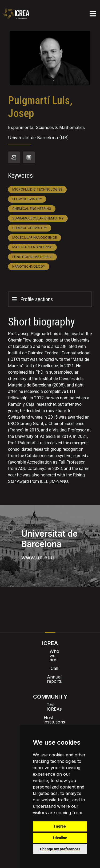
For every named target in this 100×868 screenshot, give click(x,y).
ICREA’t (50, 709)
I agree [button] (60, 826)
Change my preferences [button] (60, 849)
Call (50, 660)
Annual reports (50, 668)
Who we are (50, 651)
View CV (29, 157)
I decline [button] (60, 838)
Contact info (14, 157)
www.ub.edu (38, 558)
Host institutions (50, 700)
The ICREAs (50, 692)
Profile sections (37, 299)
